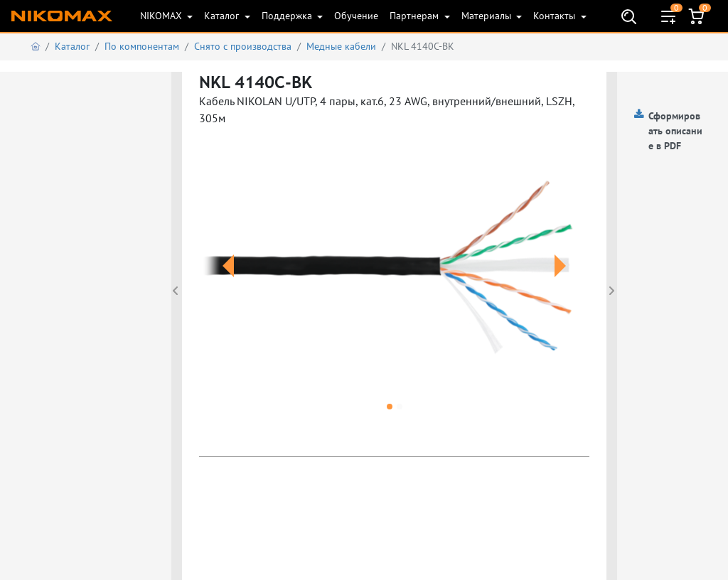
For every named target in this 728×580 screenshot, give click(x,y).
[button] (228, 283)
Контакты (556, 16)
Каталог (223, 16)
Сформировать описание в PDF (675, 131)
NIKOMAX (162, 16)
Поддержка (288, 16)
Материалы (488, 16)
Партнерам (416, 16)
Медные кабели (341, 46)
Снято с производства (243, 46)
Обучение (356, 16)
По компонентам (142, 46)
